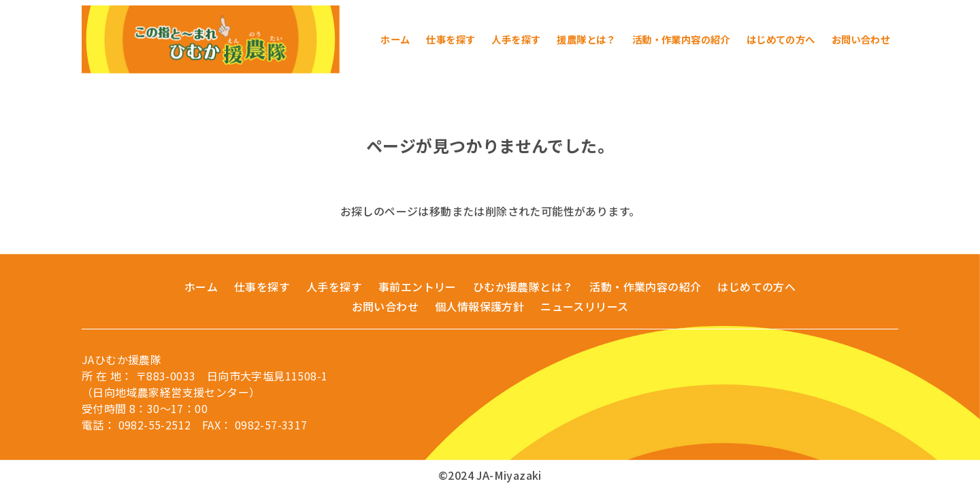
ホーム (201, 287)
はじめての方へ (756, 287)
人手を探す (334, 287)
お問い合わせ (385, 306)
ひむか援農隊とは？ (523, 287)
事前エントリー (418, 287)
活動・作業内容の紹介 (645, 287)
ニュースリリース (584, 306)
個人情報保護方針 (479, 306)
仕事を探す (262, 287)
